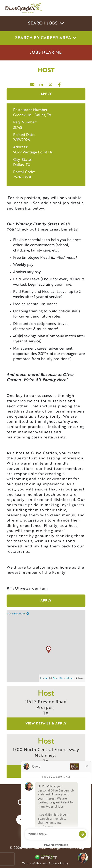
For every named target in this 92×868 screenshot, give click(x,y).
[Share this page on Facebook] (60, 84)
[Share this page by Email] (32, 84)
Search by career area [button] (46, 38)
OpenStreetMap (62, 678)
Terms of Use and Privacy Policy (46, 863)
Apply (46, 94)
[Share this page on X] (51, 84)
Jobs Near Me (46, 53)
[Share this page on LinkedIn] (41, 84)
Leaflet (44, 678)
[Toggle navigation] (81, 8)
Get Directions (18, 614)
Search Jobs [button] (46, 23)
